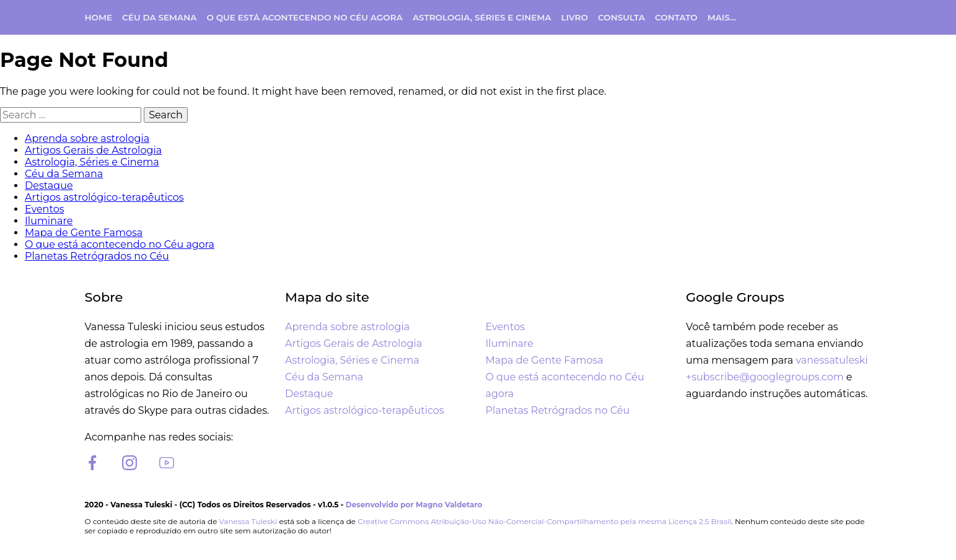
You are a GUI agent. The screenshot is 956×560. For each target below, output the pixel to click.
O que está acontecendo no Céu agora (304, 17)
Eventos (44, 209)
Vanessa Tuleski (248, 521)
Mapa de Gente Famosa (84, 233)
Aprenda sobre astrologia (87, 138)
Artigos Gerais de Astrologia (93, 150)
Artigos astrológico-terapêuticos (104, 197)
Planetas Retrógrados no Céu (97, 256)
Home (99, 17)
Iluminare (49, 221)
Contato (676, 17)
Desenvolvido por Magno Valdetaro (414, 505)
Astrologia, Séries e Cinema (482, 17)
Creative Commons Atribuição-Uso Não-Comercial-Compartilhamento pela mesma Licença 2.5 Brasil (544, 521)
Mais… (722, 17)
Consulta (621, 17)
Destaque (49, 186)
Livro (575, 17)
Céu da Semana (159, 17)
